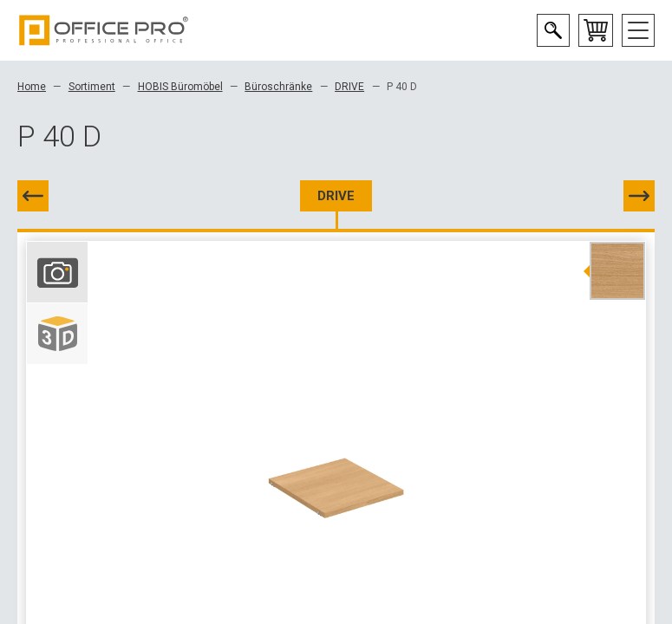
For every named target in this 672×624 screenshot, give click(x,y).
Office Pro (104, 30)
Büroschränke (278, 87)
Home (32, 87)
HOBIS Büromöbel (180, 87)
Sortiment (92, 87)
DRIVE (349, 87)
